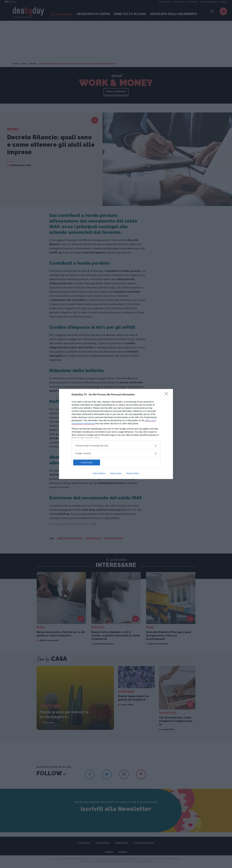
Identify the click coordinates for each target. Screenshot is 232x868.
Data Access (116, 474)
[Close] (167, 395)
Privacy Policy (133, 474)
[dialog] (116, 434)
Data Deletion (99, 474)
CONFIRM (87, 463)
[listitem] (116, 446)
